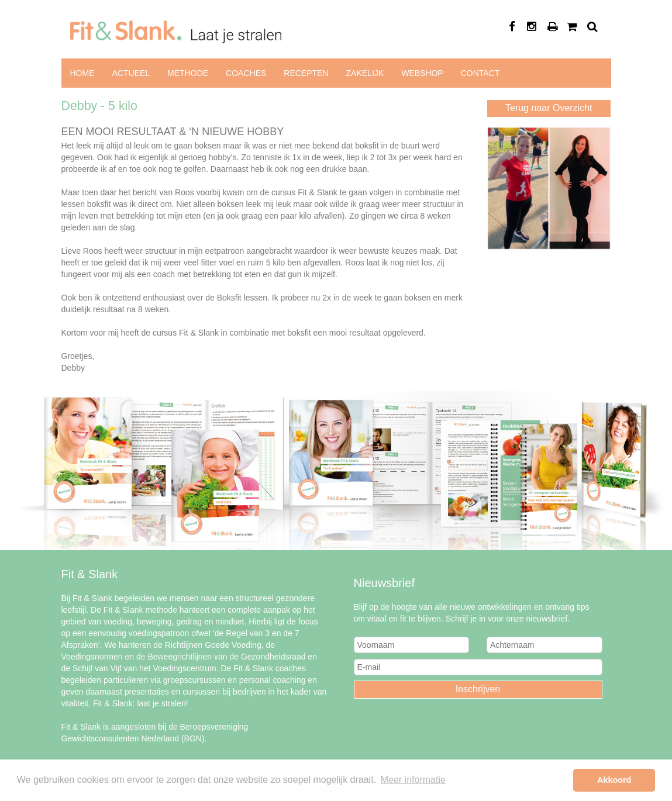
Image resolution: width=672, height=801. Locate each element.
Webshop (422, 73)
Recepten (306, 73)
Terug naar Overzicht (549, 108)
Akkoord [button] (614, 780)
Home (82, 73)
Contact (480, 73)
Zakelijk (365, 73)
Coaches (246, 73)
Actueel (131, 73)
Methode (188, 73)
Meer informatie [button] (413, 780)
